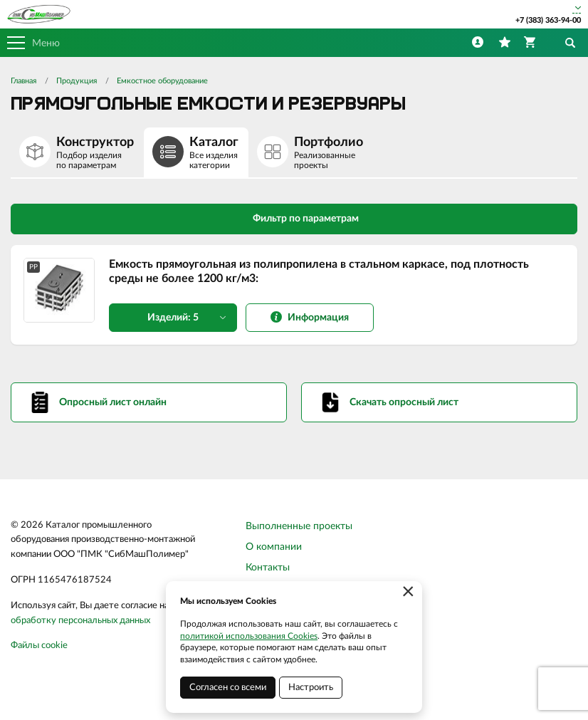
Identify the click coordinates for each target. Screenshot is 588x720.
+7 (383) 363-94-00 (548, 20)
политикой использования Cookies (249, 636)
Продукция (77, 81)
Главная (23, 81)
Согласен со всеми (228, 688)
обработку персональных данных (80, 621)
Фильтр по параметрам (294, 218)
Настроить (311, 688)
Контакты (268, 568)
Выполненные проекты (299, 526)
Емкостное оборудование (162, 81)
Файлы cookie (39, 646)
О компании (274, 547)
